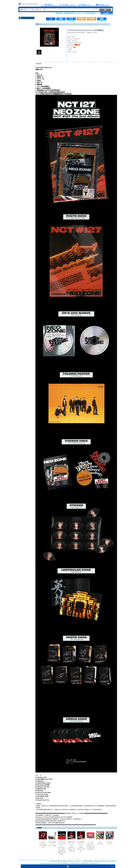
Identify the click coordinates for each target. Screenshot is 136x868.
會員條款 (103, 861)
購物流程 (91, 861)
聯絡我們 (85, 861)
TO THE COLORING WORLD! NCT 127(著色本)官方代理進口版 (90, 846)
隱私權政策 (97, 861)
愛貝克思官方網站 (111, 861)
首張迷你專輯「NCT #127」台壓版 (52, 844)
